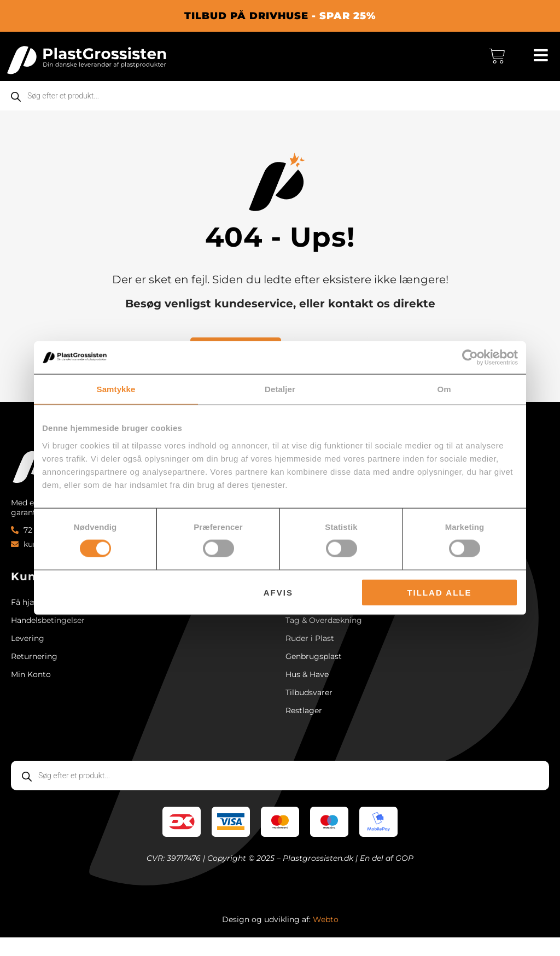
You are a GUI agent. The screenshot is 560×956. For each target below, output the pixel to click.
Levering (28, 649)
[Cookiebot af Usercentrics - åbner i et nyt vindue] (470, 358)
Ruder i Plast (310, 649)
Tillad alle (439, 592)
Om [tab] (444, 389)
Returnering (34, 669)
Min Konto (31, 689)
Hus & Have (307, 689)
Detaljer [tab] (280, 389)
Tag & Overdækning (324, 629)
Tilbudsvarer (309, 708)
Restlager (304, 728)
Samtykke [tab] (116, 389)
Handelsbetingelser (48, 629)
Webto (326, 938)
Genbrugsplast (314, 669)
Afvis (278, 592)
